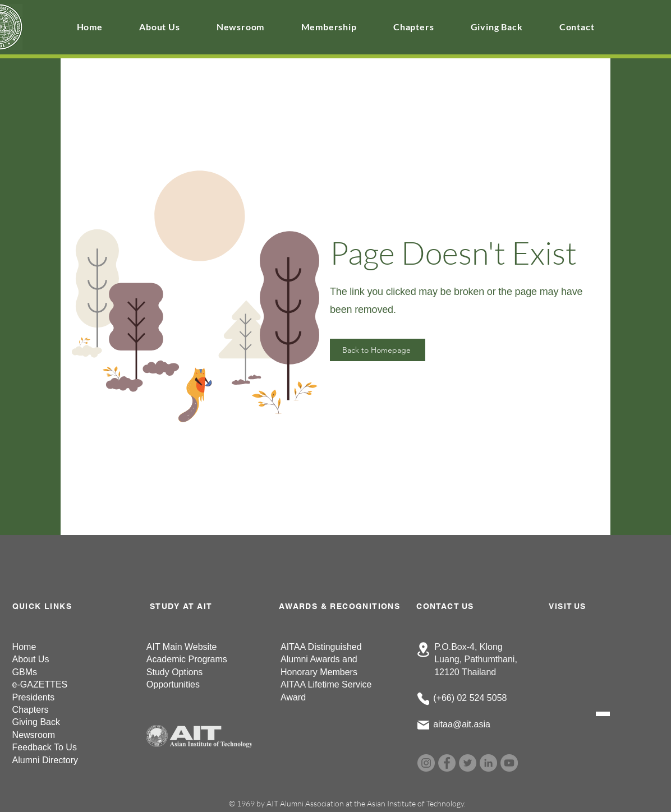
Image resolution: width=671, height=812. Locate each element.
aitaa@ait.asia (462, 724)
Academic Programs (187, 659)
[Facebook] (447, 763)
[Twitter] (468, 763)
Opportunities (173, 684)
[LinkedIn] (488, 763)
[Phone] (423, 699)
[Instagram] (426, 763)
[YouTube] (509, 763)
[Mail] (423, 725)
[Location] (423, 650)
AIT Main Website (182, 647)
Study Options (175, 672)
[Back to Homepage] (378, 350)
